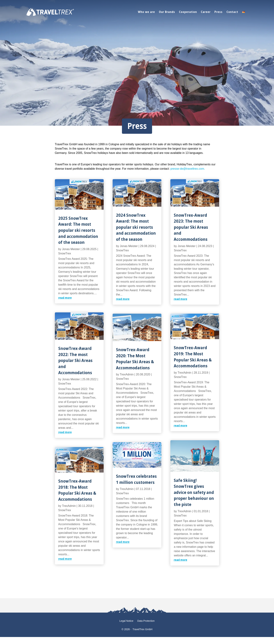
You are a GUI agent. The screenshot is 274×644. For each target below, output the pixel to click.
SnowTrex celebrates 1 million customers (136, 479)
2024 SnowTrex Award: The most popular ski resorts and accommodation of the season (136, 227)
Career (206, 12)
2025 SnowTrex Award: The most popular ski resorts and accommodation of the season (78, 230)
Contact (232, 12)
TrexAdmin (69, 506)
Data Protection (146, 621)
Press (219, 12)
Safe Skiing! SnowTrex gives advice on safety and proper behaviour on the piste (194, 492)
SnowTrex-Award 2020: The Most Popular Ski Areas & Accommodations (135, 359)
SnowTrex (65, 253)
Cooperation (188, 12)
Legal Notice (126, 621)
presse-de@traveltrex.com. (188, 169)
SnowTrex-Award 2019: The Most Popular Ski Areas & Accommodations (193, 357)
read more (65, 298)
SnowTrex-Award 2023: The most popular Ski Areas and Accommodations (191, 227)
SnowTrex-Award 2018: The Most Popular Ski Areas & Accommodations (77, 490)
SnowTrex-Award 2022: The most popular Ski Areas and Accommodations (75, 360)
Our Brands (167, 12)
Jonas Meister (71, 249)
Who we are (146, 12)
